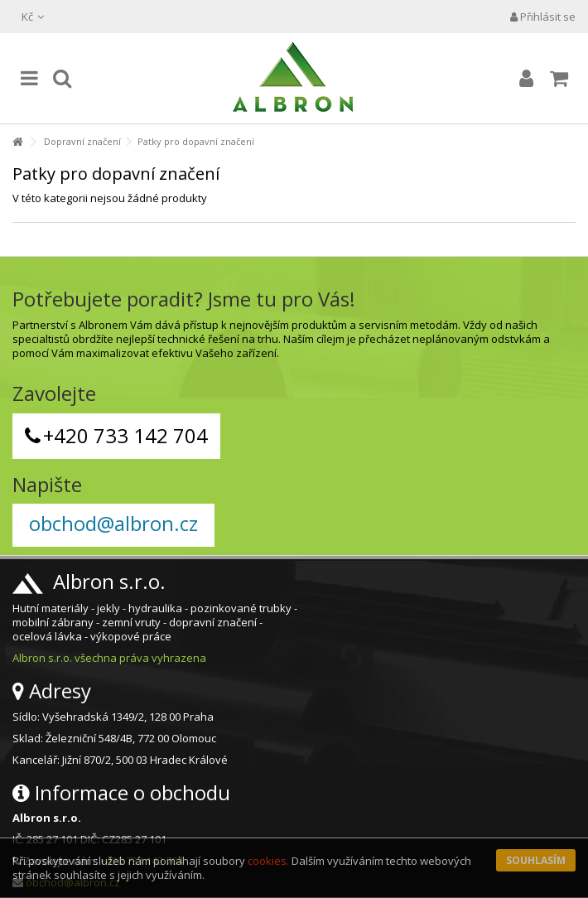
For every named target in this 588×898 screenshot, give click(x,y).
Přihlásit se (543, 17)
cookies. (268, 861)
